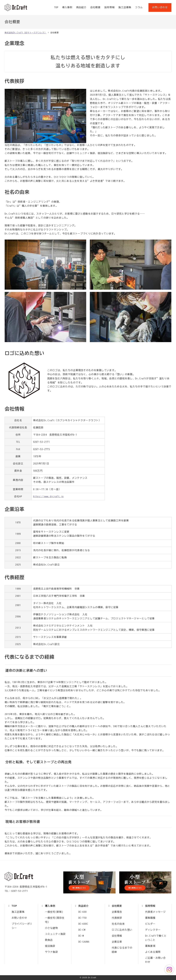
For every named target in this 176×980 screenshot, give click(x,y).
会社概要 (95, 7)
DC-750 (83, 918)
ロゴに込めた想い (122, 930)
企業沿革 (117, 942)
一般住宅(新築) (54, 912)
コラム (139, 7)
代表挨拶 (117, 918)
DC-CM (82, 930)
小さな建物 (51, 928)
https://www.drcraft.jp (48, 496)
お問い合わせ (160, 7)
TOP (56, 7)
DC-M (81, 936)
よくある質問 (153, 952)
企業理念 (117, 912)
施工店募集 (125, 7)
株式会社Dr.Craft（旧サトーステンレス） (16, 7)
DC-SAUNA (84, 942)
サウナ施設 (51, 952)
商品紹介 (81, 7)
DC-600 (83, 912)
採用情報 (109, 7)
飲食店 (49, 940)
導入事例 (67, 7)
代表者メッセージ (155, 912)
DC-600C (83, 924)
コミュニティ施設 (55, 934)
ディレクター (153, 930)
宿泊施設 (50, 946)
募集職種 (150, 918)
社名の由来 (118, 924)
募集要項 (150, 946)
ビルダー (150, 924)
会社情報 (117, 936)
